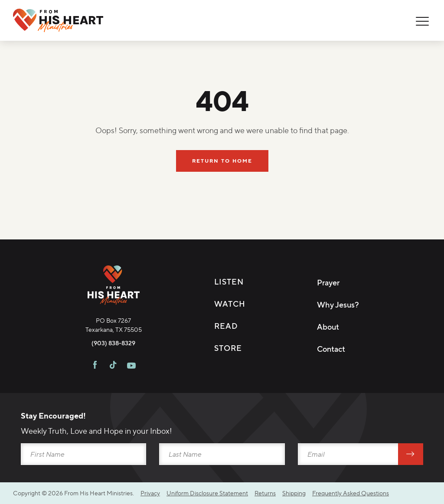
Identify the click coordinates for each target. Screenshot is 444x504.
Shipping (294, 493)
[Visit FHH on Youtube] (131, 366)
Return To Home (222, 161)
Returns (265, 493)
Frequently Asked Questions (351, 493)
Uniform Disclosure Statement (207, 493)
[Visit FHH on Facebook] (95, 366)
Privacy (150, 493)
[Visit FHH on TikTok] (113, 366)
